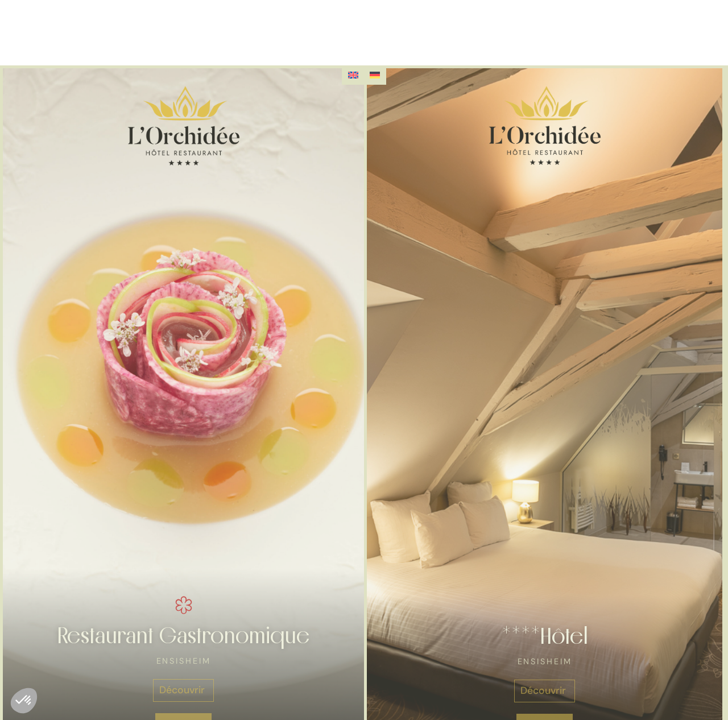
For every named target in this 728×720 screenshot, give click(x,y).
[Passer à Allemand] (375, 75)
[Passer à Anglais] (353, 75)
